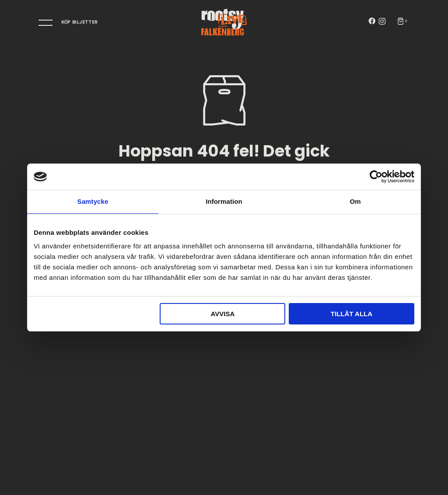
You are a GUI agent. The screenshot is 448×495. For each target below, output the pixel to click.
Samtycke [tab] (93, 201)
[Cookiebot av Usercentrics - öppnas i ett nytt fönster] (376, 177)
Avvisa (222, 314)
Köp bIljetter (79, 22)
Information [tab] (224, 201)
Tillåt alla (352, 314)
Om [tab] (355, 201)
